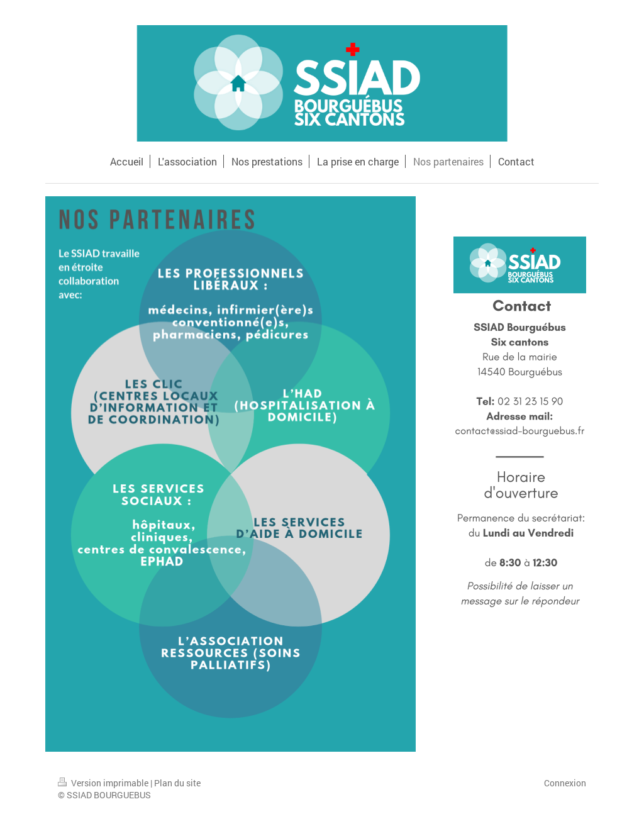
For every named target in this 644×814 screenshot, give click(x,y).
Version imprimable (104, 783)
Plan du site (177, 783)
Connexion (565, 783)
